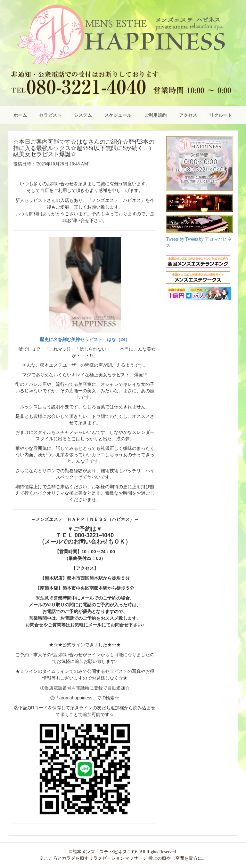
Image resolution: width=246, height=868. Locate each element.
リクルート (221, 115)
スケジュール (118, 115)
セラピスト (50, 115)
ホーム (20, 115)
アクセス (188, 115)
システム (83, 115)
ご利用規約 (155, 115)
